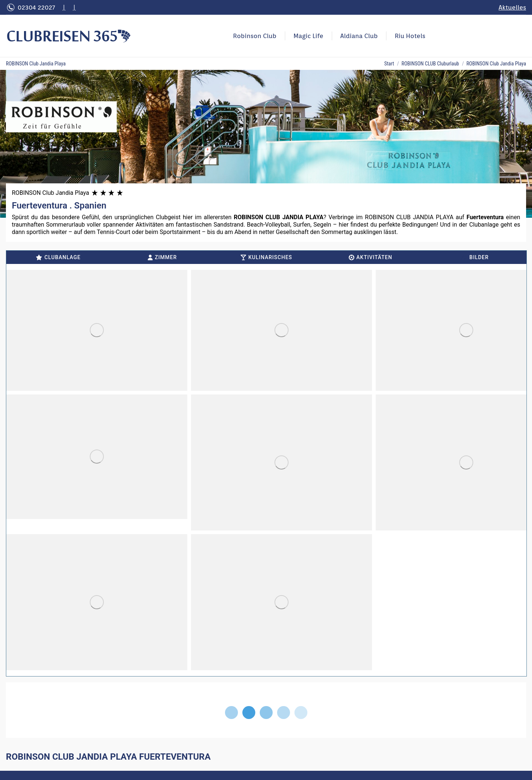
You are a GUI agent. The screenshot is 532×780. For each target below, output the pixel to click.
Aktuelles (512, 7)
